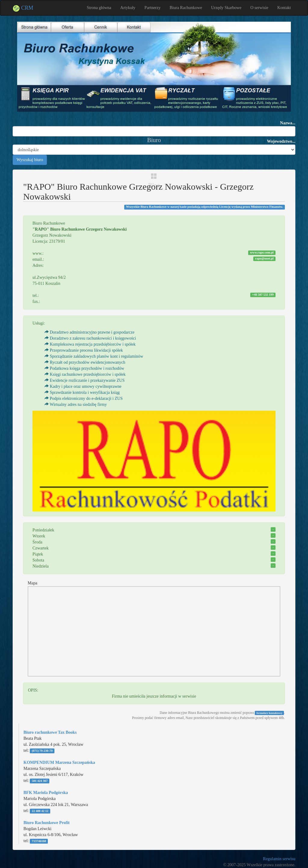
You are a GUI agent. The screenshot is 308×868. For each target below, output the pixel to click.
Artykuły (128, 8)
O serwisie (259, 8)
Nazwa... (288, 123)
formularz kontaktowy (269, 713)
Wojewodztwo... (281, 141)
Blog (154, 181)
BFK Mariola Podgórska (46, 793)
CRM (23, 8)
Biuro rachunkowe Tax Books (50, 732)
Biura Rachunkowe (186, 8)
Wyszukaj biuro (30, 160)
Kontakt (284, 8)
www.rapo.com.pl (262, 252)
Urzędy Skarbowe (226, 8)
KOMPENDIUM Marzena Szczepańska (59, 762)
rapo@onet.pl (264, 258)
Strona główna (99, 8)
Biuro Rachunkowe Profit (47, 823)
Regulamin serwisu (279, 859)
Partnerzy (152, 8)
